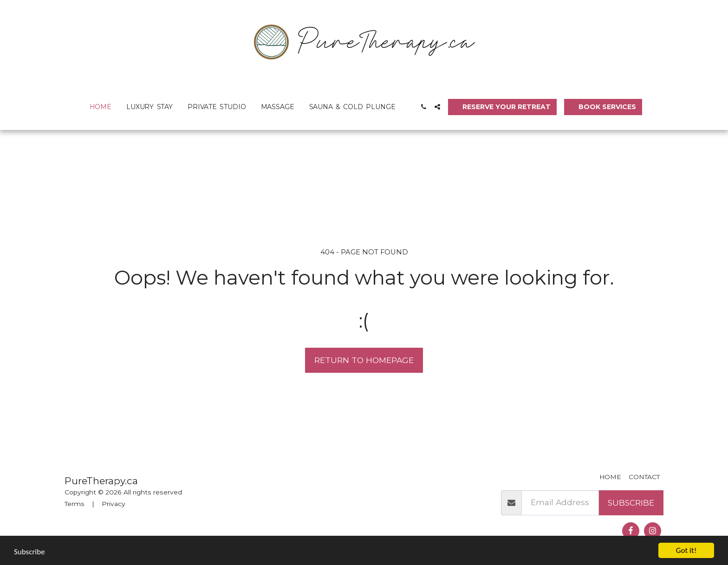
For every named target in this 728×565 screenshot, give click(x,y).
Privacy (114, 504)
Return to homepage (364, 360)
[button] (423, 107)
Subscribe (631, 503)
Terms (75, 504)
